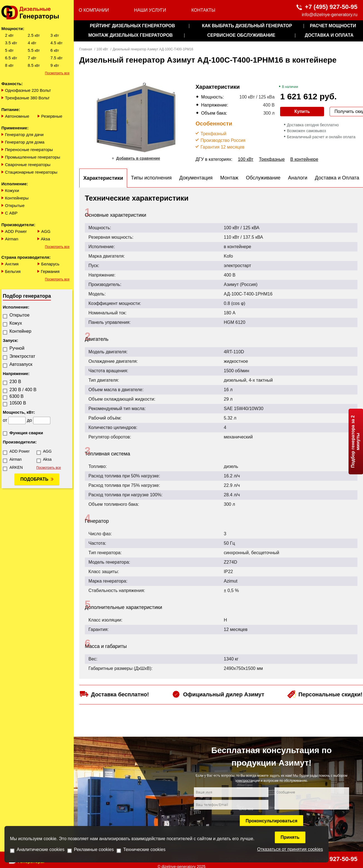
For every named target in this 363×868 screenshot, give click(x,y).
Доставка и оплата (329, 35)
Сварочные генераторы (28, 165)
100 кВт (102, 49)
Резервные (52, 116)
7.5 (56, 58)
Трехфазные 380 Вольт (27, 98)
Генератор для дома (25, 142)
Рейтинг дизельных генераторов (132, 26)
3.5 (11, 43)
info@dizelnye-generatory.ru (330, 15)
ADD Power (16, 231)
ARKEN (16, 467)
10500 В (18, 403)
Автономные (17, 116)
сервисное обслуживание (241, 35)
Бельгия (13, 271)
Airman (12, 239)
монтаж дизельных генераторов (130, 35)
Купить (302, 111)
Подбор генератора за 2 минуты (355, 442)
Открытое (19, 315)
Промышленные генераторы (33, 157)
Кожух (16, 323)
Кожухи (12, 190)
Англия (12, 264)
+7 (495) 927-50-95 (331, 7)
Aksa (45, 239)
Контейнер (20, 331)
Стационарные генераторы (31, 172)
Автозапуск (21, 364)
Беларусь (50, 264)
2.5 (34, 35)
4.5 (56, 43)
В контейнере (304, 159)
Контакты (203, 10)
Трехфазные (272, 159)
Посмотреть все (57, 73)
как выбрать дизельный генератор (247, 26)
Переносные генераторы (29, 150)
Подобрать (34, 479)
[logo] (37, 13)
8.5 (34, 65)
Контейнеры (17, 198)
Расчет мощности (333, 26)
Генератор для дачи (24, 135)
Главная (86, 49)
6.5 (11, 58)
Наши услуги (150, 10)
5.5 (34, 50)
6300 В (17, 396)
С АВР (11, 213)
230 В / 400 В (23, 390)
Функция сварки (26, 433)
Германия (50, 271)
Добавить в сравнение (138, 158)
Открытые (15, 205)
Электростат (22, 356)
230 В (15, 382)
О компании (94, 10)
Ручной (17, 348)
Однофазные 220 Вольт (28, 90)
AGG (46, 231)
